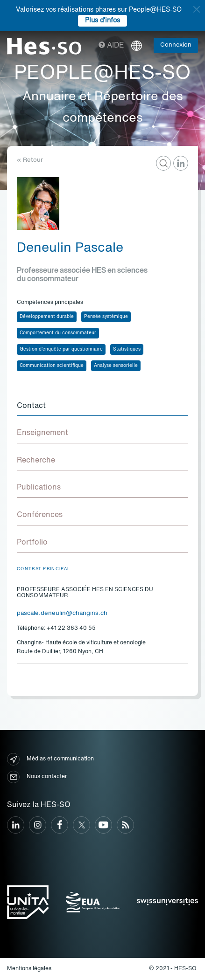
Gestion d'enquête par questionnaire (61, 349)
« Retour (30, 160)
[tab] (102, 407)
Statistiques (127, 349)
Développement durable (47, 317)
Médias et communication (50, 759)
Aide (111, 46)
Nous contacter (37, 777)
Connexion (176, 45)
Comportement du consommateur (58, 333)
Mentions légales (29, 969)
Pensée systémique (106, 317)
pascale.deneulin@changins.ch (62, 613)
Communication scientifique (52, 366)
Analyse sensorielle (116, 366)
